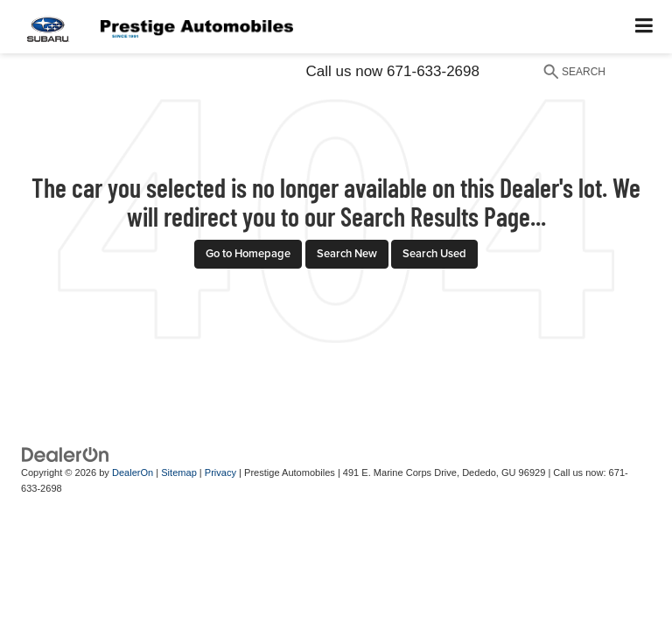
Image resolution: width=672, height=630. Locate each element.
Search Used (434, 253)
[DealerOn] (66, 454)
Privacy (220, 472)
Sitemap (179, 472)
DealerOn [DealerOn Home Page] (133, 472)
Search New (347, 253)
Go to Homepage (248, 253)
